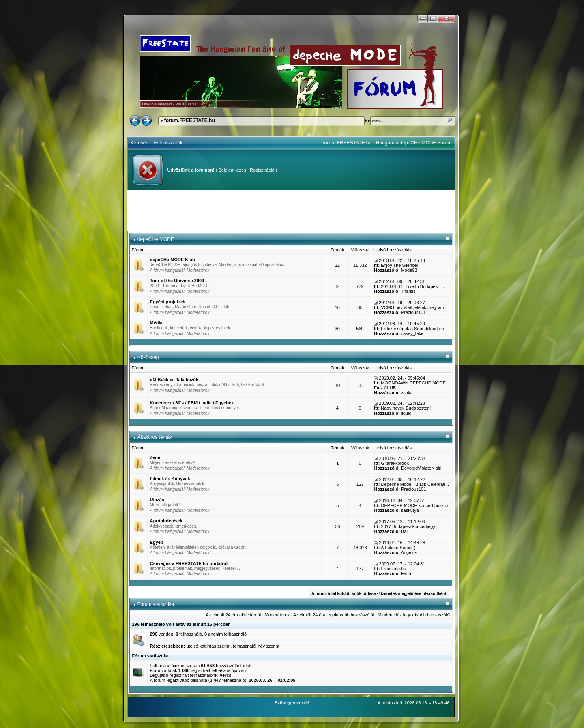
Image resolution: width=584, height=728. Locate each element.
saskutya (410, 510)
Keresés (140, 143)
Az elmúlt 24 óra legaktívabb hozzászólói (334, 615)
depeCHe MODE (156, 239)
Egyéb (157, 542)
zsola (406, 393)
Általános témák (155, 437)
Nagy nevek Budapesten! (406, 408)
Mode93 (409, 270)
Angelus (409, 552)
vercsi (226, 675)
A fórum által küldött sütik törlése (344, 594)
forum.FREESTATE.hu (190, 120)
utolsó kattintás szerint (208, 646)
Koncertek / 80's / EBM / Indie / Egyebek (192, 403)
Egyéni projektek (168, 302)
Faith (406, 573)
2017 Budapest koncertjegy (408, 526)
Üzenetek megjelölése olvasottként (413, 594)
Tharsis (408, 291)
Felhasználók (169, 143)
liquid (406, 413)
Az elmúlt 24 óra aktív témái (234, 615)
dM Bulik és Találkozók (174, 380)
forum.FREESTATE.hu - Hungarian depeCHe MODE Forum (388, 143)
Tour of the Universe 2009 (177, 281)
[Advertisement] (291, 210)
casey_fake (412, 333)
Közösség (148, 357)
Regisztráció (262, 170)
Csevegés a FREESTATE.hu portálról (189, 563)
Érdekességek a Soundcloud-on (412, 329)
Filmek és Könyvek (170, 479)
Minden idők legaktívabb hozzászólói (414, 615)
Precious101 (413, 312)
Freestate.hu (394, 569)
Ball (405, 531)
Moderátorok (198, 270)
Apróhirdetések (166, 521)
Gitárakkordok (395, 463)
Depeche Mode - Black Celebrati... (415, 484)
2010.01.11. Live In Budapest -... (413, 286)
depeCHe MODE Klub (173, 260)
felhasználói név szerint (256, 646)
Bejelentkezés (232, 170)
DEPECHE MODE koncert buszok (415, 505)
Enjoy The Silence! (399, 265)
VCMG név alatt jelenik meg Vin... (414, 307)
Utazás (157, 500)
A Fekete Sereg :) (398, 548)
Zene (155, 457)
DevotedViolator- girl (421, 468)
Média (156, 323)
